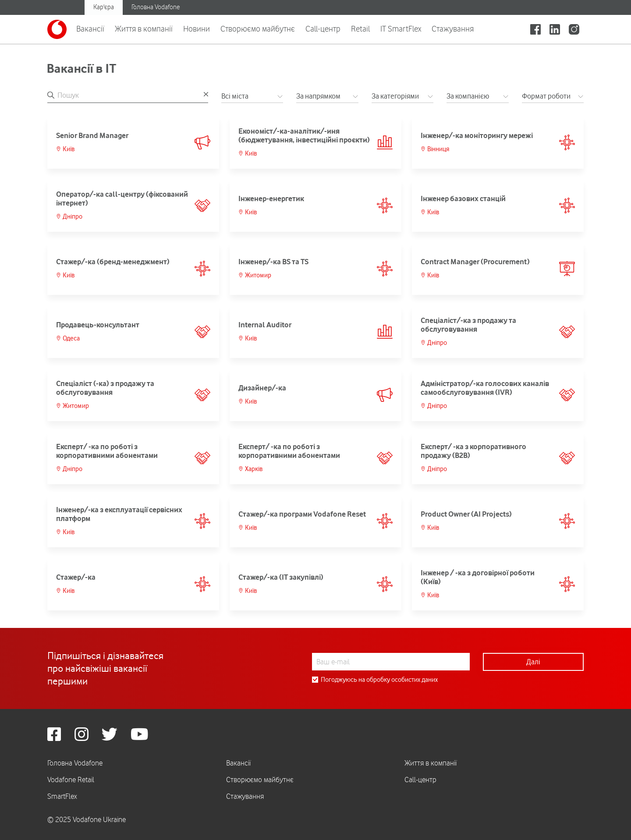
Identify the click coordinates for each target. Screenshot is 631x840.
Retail (360, 28)
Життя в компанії (144, 28)
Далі (533, 662)
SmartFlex (62, 796)
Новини (197, 28)
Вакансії (90, 28)
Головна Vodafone (156, 7)
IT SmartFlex (401, 28)
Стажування (453, 28)
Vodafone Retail (71, 780)
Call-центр (323, 28)
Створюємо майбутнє (258, 28)
